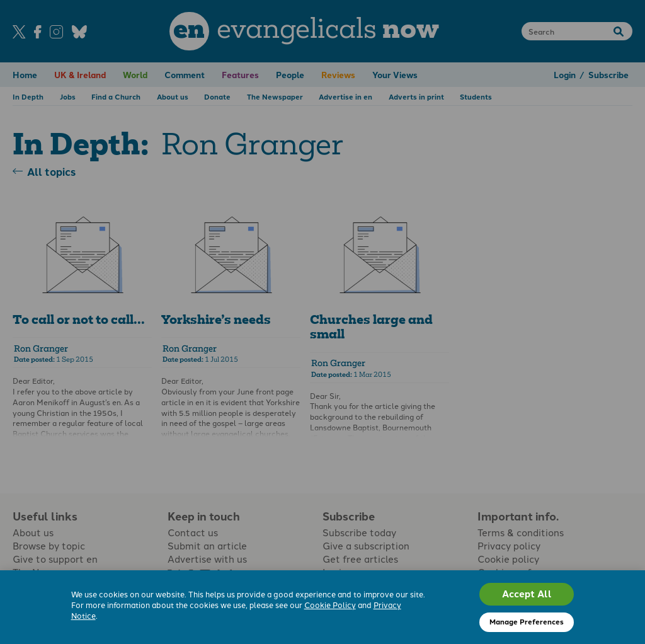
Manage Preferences (527, 621)
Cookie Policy (330, 605)
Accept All (527, 594)
